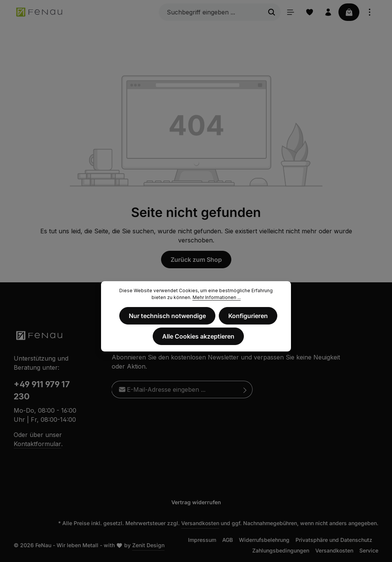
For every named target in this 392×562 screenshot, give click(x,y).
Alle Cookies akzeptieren (198, 336)
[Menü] (290, 12)
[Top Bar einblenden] (370, 12)
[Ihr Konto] (328, 12)
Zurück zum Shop (196, 260)
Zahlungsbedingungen (281, 550)
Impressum (202, 540)
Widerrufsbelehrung (264, 540)
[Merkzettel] (309, 12)
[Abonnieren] (245, 389)
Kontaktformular (37, 444)
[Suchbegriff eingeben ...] (210, 12)
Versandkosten (200, 523)
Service (369, 550)
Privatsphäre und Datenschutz (334, 540)
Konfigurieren (248, 316)
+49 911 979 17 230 (42, 390)
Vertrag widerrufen (196, 502)
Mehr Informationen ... (217, 297)
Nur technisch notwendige (168, 316)
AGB (228, 540)
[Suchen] (271, 12)
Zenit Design (148, 545)
